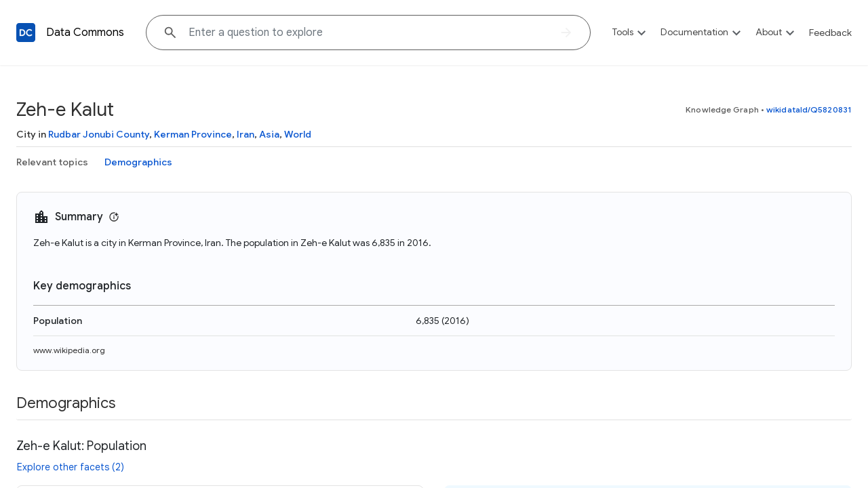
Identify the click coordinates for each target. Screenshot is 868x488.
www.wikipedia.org (69, 350)
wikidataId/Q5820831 (809, 109)
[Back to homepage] (26, 33)
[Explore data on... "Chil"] (368, 33)
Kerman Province (193, 134)
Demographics (138, 162)
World (298, 134)
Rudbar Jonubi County (99, 134)
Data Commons (85, 33)
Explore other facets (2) (71, 467)
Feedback (830, 33)
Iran (245, 134)
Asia (269, 134)
